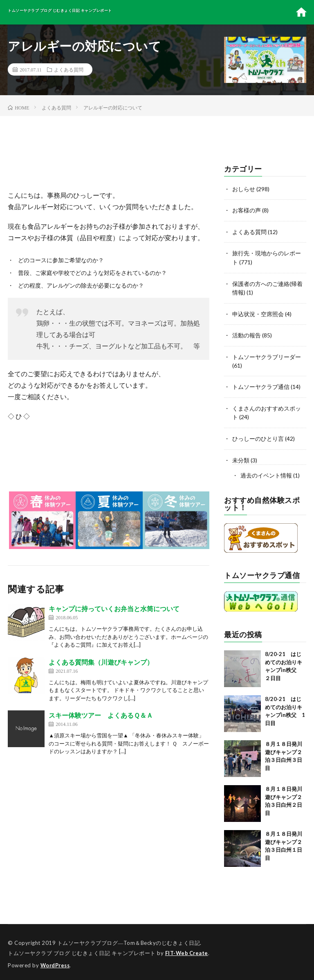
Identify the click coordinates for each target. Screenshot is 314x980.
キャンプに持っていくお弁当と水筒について (114, 608)
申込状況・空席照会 (258, 312)
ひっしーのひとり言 (258, 436)
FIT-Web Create (187, 949)
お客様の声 (247, 210)
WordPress (56, 962)
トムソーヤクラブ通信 (261, 385)
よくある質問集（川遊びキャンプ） (101, 662)
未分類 (241, 457)
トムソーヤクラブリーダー (267, 355)
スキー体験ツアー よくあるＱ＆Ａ (101, 715)
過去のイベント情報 (266, 472)
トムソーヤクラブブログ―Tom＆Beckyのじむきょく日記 (129, 939)
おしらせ (244, 189)
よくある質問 (69, 69)
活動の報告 (247, 334)
